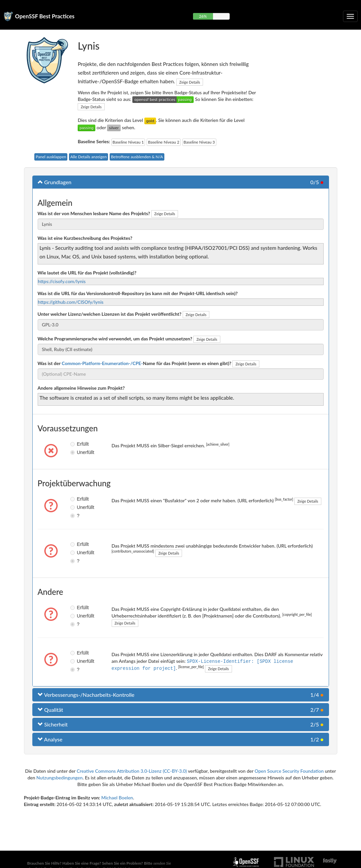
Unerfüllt (75, 452)
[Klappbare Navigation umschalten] (350, 16)
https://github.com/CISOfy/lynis (71, 302)
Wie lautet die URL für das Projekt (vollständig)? (87, 273)
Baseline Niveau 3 (199, 142)
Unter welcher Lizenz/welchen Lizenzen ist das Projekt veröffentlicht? (110, 314)
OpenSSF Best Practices (45, 16)
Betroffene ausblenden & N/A (137, 157)
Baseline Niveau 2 (164, 142)
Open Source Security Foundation (289, 771)
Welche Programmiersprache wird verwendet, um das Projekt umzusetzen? (115, 339)
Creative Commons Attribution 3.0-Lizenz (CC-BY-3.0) (132, 771)
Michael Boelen (117, 798)
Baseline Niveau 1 (128, 142)
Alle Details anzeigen (88, 157)
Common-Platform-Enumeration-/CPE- (102, 363)
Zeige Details (190, 82)
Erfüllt (75, 444)
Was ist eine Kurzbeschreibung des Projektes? (85, 238)
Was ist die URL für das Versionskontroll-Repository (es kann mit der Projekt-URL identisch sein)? (138, 293)
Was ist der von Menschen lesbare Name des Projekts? (94, 213)
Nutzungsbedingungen (59, 778)
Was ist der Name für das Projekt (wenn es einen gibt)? (134, 363)
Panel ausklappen (51, 157)
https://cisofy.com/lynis (62, 281)
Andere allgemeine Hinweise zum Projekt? (81, 388)
